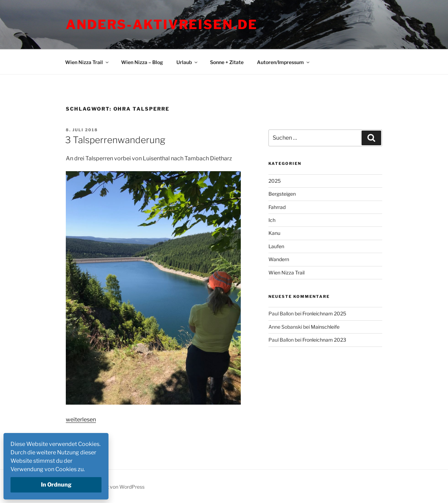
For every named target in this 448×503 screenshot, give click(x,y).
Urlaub (187, 62)
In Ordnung (56, 485)
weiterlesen (81, 420)
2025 (275, 181)
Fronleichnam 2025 (324, 313)
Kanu (274, 233)
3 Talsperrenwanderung (115, 140)
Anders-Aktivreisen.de (162, 25)
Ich (272, 220)
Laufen (276, 246)
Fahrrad (277, 207)
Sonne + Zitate (227, 62)
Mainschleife (325, 327)
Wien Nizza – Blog (142, 62)
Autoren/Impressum (284, 62)
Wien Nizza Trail (87, 62)
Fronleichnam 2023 (324, 340)
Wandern (279, 259)
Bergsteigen (282, 194)
